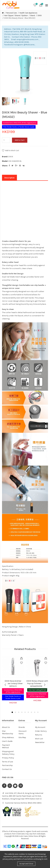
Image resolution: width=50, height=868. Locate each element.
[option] (6, 101)
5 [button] (25, 712)
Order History (41, 731)
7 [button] (31, 712)
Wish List (39, 739)
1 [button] (12, 712)
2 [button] (15, 712)
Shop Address (8, 737)
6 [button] (28, 712)
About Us (6, 727)
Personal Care (12, 13)
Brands (22, 727)
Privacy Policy (8, 758)
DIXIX (40, 15)
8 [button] (35, 712)
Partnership (7, 765)
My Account (40, 727)
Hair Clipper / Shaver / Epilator (16, 15)
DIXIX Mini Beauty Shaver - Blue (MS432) (20, 18)
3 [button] (19, 712)
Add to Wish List (12, 150)
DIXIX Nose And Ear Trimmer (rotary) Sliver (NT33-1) (13, 684)
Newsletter (40, 742)
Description (9, 178)
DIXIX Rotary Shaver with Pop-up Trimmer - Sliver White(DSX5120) (37, 684)
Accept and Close (26, 864)
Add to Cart (20, 140)
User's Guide (7, 741)
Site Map (22, 737)
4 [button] (22, 712)
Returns (39, 735)
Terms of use (7, 762)
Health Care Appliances (28, 13)
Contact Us (7, 769)
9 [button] (38, 712)
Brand (33, 15)
